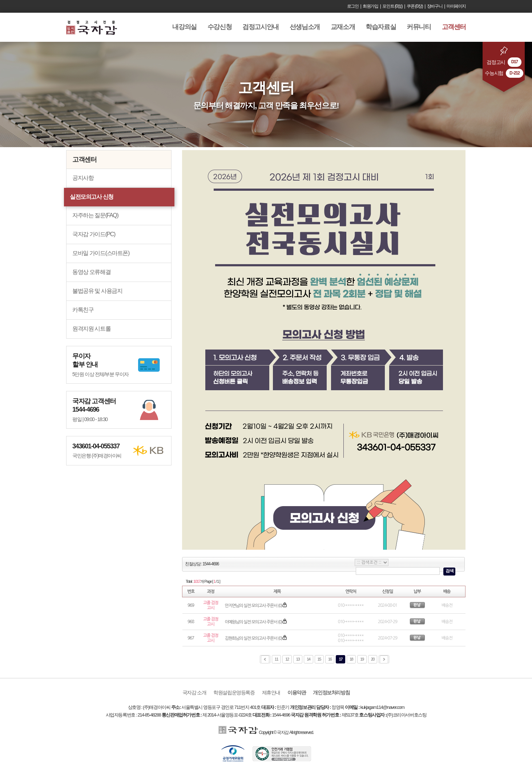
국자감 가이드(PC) (94, 234)
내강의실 (184, 27)
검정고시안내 (261, 27)
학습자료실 (381, 27)
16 (330, 659)
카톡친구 (83, 310)
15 (319, 659)
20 (373, 659)
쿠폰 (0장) (415, 6)
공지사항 (83, 178)
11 (276, 659)
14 (308, 659)
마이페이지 (456, 6)
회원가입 (370, 6)
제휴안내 (271, 693)
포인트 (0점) (392, 6)
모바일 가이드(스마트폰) (101, 253)
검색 (449, 571)
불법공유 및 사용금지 (97, 291)
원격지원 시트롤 (91, 329)
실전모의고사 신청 (92, 197)
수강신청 (219, 27)
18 (351, 659)
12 (287, 659)
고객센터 (454, 27)
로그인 (353, 6)
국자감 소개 (194, 693)
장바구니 (435, 6)
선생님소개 (305, 27)
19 (362, 659)
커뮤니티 (419, 27)
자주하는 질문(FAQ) (95, 215)
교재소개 (343, 27)
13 (298, 659)
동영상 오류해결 (91, 272)
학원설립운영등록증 (234, 693)
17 (340, 659)
